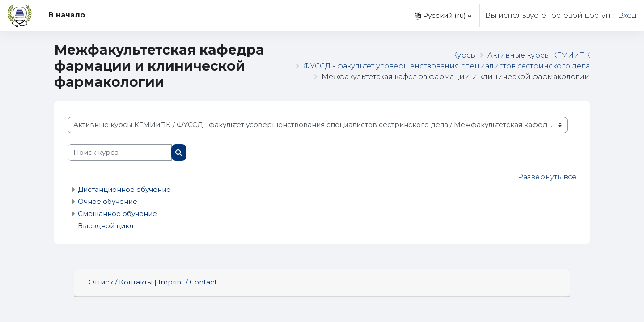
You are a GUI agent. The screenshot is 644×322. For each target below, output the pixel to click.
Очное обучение (108, 201)
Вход (627, 15)
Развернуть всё (547, 177)
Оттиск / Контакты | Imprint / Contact (153, 282)
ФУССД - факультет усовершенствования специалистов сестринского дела (447, 66)
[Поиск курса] (120, 153)
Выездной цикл (106, 226)
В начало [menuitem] (67, 15)
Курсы (464, 55)
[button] (443, 16)
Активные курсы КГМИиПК (539, 55)
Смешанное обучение (117, 214)
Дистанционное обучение (124, 189)
